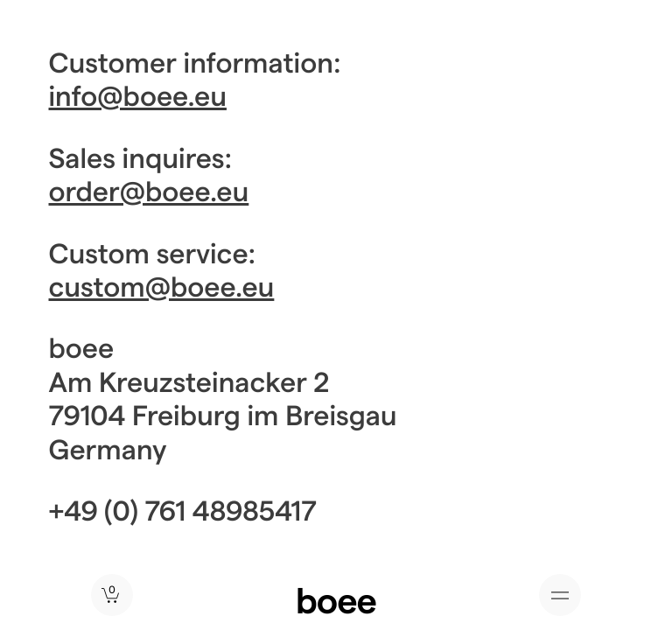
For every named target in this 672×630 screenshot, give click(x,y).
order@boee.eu (149, 191)
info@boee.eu (138, 95)
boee (336, 600)
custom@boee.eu (162, 286)
